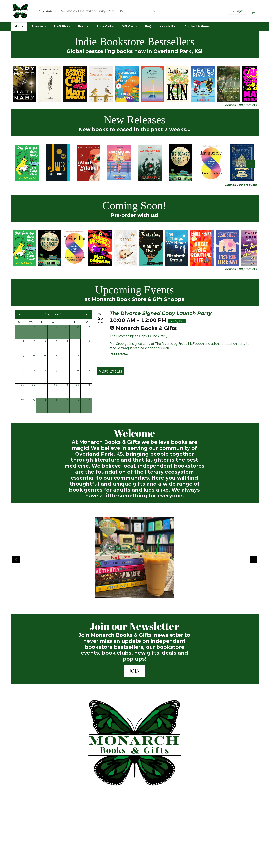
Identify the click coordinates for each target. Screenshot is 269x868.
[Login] (237, 11)
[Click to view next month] (86, 314)
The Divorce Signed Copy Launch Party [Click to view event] (161, 313)
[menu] (135, 26)
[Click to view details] (24, 84)
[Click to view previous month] (20, 314)
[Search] (154, 11)
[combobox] (48, 11)
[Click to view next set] (251, 164)
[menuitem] (19, 26)
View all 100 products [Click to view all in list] (241, 105)
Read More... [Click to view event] (119, 354)
